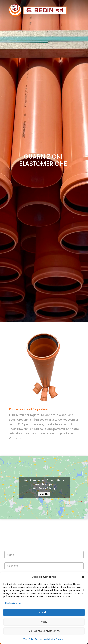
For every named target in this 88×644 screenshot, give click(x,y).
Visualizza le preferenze (44, 631)
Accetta (44, 612)
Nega (44, 622)
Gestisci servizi (13, 603)
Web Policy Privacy (33, 639)
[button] (83, 577)
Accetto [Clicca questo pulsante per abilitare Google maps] (44, 494)
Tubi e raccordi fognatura (28, 409)
